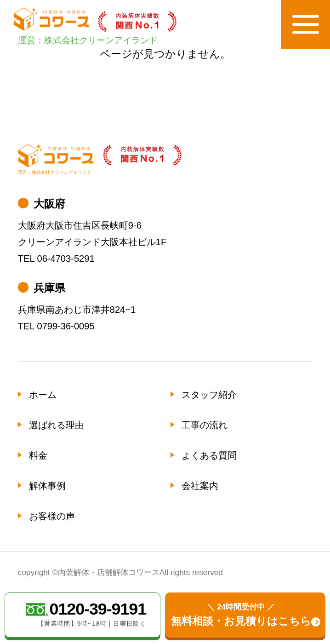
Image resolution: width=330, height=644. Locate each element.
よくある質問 (209, 455)
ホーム (43, 395)
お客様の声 (52, 516)
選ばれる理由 (57, 425)
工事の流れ (205, 425)
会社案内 (200, 486)
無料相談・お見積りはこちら (241, 614)
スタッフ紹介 (209, 395)
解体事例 (47, 486)
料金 (38, 455)
